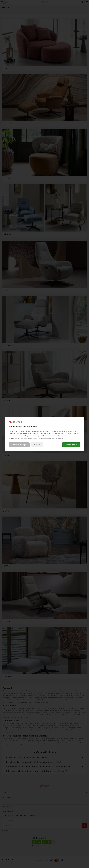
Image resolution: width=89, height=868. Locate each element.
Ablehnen (37, 445)
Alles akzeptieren (71, 445)
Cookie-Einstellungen (19, 445)
